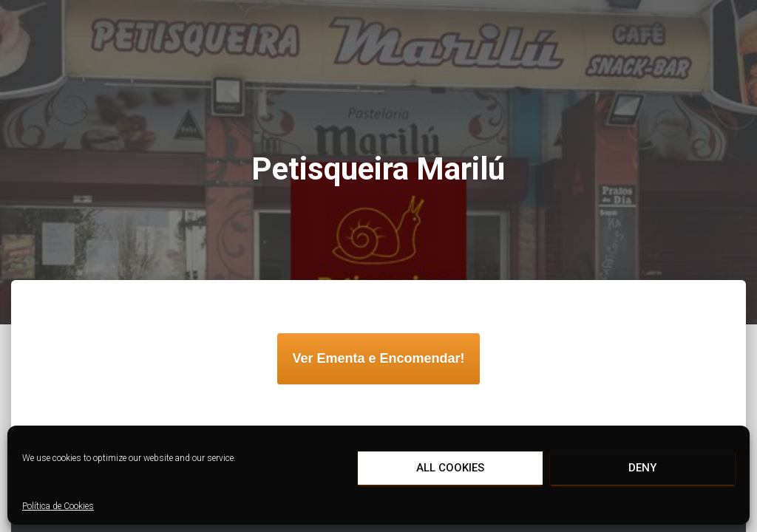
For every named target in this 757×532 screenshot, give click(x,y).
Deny (642, 468)
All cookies (450, 468)
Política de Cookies (58, 506)
